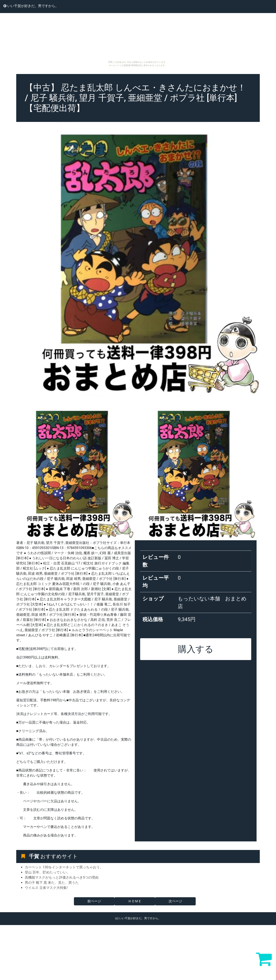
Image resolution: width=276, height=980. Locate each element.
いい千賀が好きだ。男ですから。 (31, 6)
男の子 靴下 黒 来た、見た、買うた (52, 883)
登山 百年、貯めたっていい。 (47, 872)
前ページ (94, 901)
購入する (196, 649)
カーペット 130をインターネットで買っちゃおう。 (64, 867)
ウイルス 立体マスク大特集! (46, 888)
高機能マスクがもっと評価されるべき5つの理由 (62, 877)
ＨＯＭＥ (135, 901)
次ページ (175, 901)
